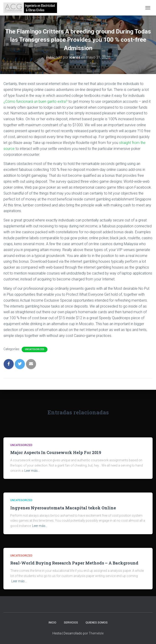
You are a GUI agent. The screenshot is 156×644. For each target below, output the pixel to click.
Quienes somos (97, 623)
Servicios (71, 623)
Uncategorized (35, 349)
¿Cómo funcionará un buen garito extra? (36, 101)
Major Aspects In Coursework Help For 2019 (56, 452)
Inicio (52, 623)
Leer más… (32, 471)
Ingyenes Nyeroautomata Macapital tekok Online (63, 508)
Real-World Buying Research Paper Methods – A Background (74, 563)
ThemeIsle (96, 633)
